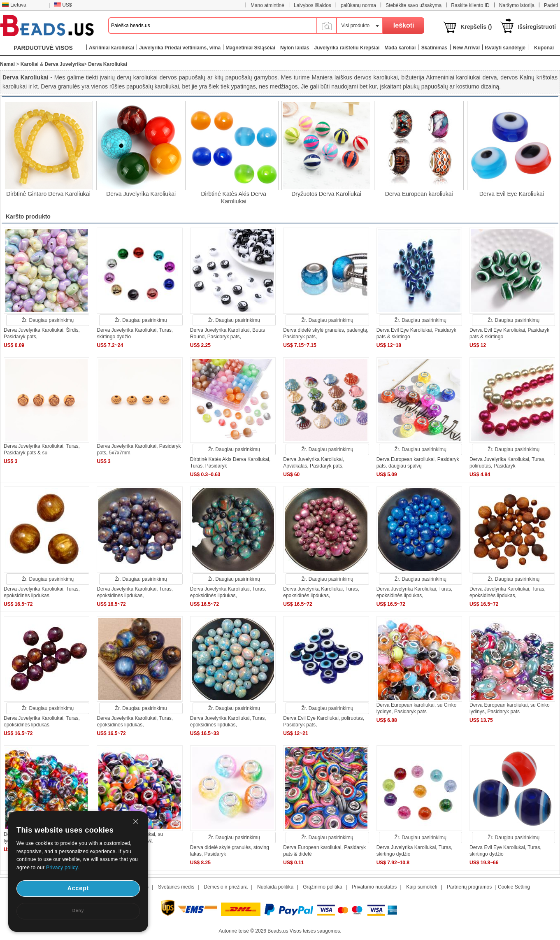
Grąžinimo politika (322, 887)
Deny (78, 911)
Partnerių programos (469, 887)
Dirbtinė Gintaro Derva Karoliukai (48, 194)
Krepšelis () (476, 27)
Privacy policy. (63, 868)
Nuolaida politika (275, 887)
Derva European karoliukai (419, 194)
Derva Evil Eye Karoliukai (512, 194)
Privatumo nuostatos (374, 887)
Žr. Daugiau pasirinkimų (48, 320)
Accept (78, 888)
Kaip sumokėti (422, 887)
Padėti (551, 5)
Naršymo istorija (517, 5)
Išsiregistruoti (537, 27)
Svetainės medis (176, 887)
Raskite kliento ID (470, 5)
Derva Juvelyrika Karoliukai (141, 194)
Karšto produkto (28, 216)
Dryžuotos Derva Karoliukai (326, 194)
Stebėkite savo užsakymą (414, 5)
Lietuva (14, 5)
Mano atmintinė (267, 5)
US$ (63, 5)
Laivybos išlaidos (313, 5)
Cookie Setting (514, 887)
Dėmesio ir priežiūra (226, 887)
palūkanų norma (358, 5)
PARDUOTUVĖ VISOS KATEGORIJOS (43, 50)
